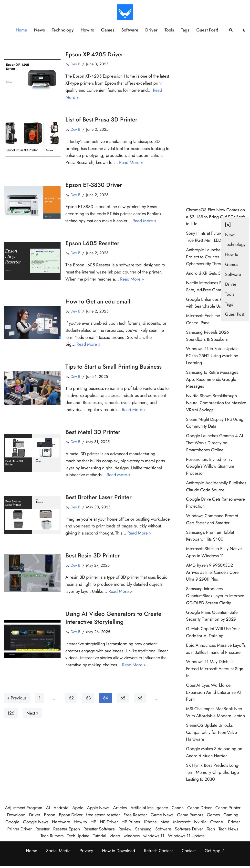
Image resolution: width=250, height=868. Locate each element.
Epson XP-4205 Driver (94, 54)
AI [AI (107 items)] (48, 808)
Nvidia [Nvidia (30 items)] (200, 822)
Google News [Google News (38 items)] (36, 822)
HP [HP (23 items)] (93, 822)
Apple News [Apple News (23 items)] (98, 808)
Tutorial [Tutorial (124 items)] (100, 836)
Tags (185, 30)
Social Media (58, 851)
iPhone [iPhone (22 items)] (150, 822)
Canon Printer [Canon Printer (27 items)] (228, 808)
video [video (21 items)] (115, 836)
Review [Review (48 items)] (125, 829)
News (39, 30)
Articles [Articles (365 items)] (120, 808)
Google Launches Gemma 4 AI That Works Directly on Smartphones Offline (214, 443)
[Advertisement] (216, 123)
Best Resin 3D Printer (93, 555)
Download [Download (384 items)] (16, 815)
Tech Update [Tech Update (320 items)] (78, 836)
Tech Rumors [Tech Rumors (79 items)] (52, 836)
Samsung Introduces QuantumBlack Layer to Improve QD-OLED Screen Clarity (215, 596)
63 (88, 698)
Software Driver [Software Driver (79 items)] (189, 829)
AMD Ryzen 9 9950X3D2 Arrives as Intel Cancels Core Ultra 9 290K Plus (212, 572)
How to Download (119, 851)
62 (71, 698)
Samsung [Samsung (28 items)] (143, 829)
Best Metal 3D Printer (93, 432)
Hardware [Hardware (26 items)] (61, 822)
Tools (169, 30)
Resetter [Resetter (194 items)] (42, 829)
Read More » (131, 162)
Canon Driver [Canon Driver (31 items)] (199, 808)
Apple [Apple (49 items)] (78, 808)
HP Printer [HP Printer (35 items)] (131, 822)
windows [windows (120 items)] (132, 836)
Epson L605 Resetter (92, 243)
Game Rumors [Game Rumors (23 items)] (190, 815)
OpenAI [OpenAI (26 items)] (217, 822)
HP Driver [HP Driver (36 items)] (109, 822)
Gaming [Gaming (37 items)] (231, 815)
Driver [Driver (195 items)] (35, 815)
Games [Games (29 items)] (213, 815)
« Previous (17, 698)
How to (87, 30)
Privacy (86, 851)
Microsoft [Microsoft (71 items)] (182, 822)
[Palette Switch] (244, 30)
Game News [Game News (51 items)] (162, 815)
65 (123, 698)
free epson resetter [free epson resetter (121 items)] (103, 815)
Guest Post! (207, 30)
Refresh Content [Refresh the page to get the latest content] (158, 851)
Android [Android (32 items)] (61, 808)
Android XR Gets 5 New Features (216, 273)
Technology (63, 30)
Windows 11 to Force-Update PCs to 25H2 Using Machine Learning (212, 356)
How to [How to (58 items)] (80, 822)
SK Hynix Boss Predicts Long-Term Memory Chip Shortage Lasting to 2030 (213, 772)
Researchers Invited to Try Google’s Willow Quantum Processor (210, 466)
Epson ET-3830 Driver (94, 185)
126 (11, 713)
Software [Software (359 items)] (163, 829)
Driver (151, 30)
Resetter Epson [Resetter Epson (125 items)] (67, 829)
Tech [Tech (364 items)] (211, 829)
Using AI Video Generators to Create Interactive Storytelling (113, 618)
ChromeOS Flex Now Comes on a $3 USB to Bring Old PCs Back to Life (216, 217)
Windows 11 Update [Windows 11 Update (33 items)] (186, 836)
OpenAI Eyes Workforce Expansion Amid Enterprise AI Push (213, 692)
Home (21, 30)
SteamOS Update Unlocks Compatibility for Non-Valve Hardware (211, 732)
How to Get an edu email (98, 301)
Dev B (75, 64)
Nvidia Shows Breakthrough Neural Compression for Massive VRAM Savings (216, 403)
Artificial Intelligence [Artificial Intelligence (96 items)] (149, 808)
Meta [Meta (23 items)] (165, 822)
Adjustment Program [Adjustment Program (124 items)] (24, 808)
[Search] (231, 30)
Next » (32, 713)
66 (140, 698)
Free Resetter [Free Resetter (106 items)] (135, 815)
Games (108, 30)
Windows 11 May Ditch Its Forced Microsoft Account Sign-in (215, 669)
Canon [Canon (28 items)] (178, 808)
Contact (189, 851)
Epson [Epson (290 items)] (50, 815)
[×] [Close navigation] (228, 224)
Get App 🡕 (214, 851)
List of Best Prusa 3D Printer (101, 119)
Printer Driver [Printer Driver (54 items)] (20, 829)
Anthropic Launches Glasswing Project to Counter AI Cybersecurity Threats (214, 257)
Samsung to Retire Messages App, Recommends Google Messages (212, 379)
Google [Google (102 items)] (12, 822)
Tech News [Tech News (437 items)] (228, 829)
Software (130, 30)
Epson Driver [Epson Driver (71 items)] (71, 815)
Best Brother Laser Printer (99, 497)
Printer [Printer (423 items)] (234, 822)
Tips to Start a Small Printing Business (114, 367)
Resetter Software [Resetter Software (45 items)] (99, 829)
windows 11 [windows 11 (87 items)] (154, 836)
